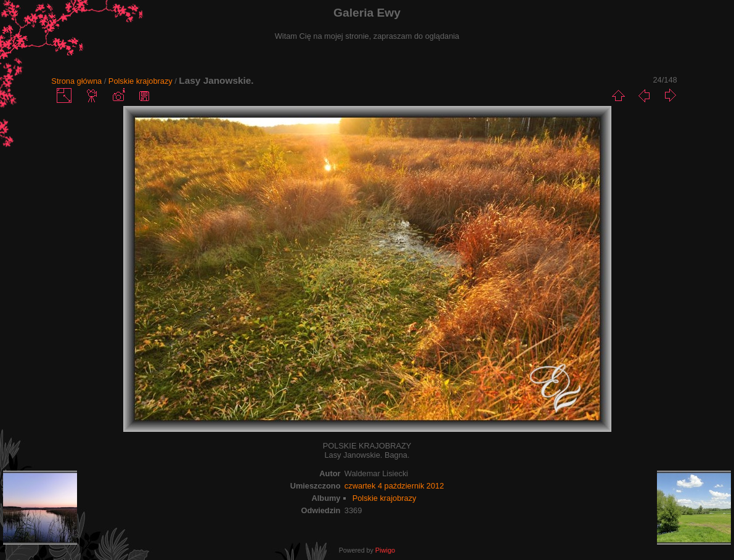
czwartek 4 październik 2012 (394, 486)
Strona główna (76, 81)
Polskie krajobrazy (141, 81)
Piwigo (385, 550)
